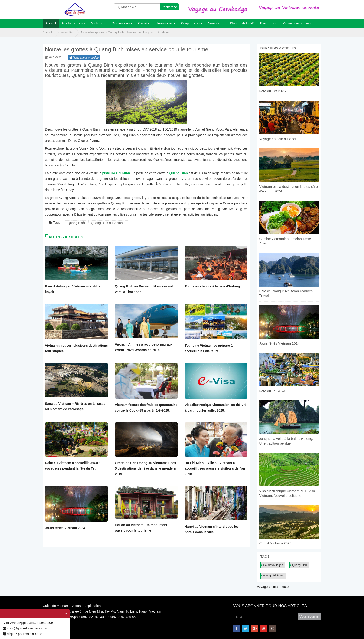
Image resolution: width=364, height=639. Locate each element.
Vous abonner (309, 616)
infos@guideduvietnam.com (25, 628)
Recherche (169, 7)
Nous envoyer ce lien (84, 58)
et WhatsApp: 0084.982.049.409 (28, 623)
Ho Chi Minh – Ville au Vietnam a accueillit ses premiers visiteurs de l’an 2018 (215, 468)
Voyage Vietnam (273, 576)
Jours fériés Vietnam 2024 (65, 528)
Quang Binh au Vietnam (108, 223)
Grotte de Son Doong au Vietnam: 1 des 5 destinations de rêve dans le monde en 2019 (146, 468)
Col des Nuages (273, 565)
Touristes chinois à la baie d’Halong (212, 286)
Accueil (48, 32)
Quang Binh (76, 223)
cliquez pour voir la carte (23, 634)
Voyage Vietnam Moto (273, 587)
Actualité (67, 32)
